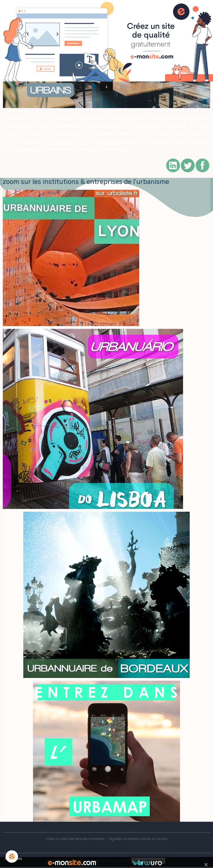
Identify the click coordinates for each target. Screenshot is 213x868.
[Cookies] (12, 857)
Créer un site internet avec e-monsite (75, 839)
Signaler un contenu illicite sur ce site (138, 839)
